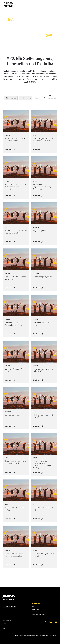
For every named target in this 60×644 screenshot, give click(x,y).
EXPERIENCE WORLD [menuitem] (38, 612)
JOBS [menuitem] (4, 629)
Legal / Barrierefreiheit (33, 635)
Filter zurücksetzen (52, 98)
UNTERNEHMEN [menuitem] (7, 621)
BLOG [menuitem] (33, 606)
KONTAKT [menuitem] (5, 623)
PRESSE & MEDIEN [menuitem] (7, 626)
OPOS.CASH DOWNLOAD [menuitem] (39, 615)
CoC (40, 635)
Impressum (45, 635)
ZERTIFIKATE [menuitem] (35, 609)
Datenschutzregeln (19, 635)
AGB (25, 635)
